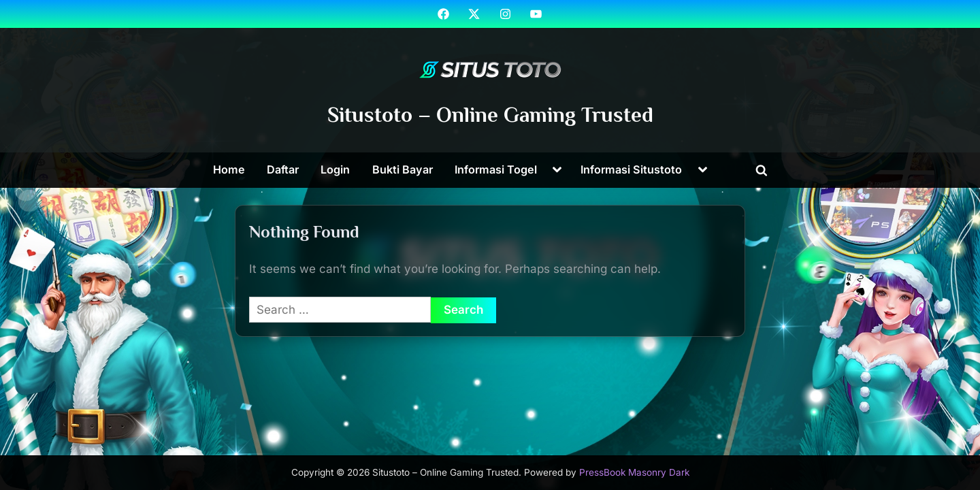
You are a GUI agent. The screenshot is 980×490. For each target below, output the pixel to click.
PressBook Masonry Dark (634, 472)
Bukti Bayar (403, 169)
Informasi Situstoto (631, 169)
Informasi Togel (496, 169)
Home (229, 169)
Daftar (283, 169)
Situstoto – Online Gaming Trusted (490, 115)
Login (335, 169)
